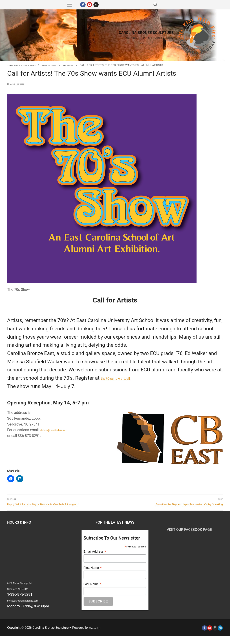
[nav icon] (70, 5)
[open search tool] (155, 5)
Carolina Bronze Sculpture (34, 35)
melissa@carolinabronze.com (31, 608)
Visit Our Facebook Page (189, 537)
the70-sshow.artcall (123, 378)
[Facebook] (83, 5)
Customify (96, 636)
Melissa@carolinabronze (59, 430)
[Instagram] (96, 5)
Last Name (93, 592)
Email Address (95, 560)
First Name (93, 576)
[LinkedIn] (220, 636)
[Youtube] (90, 5)
